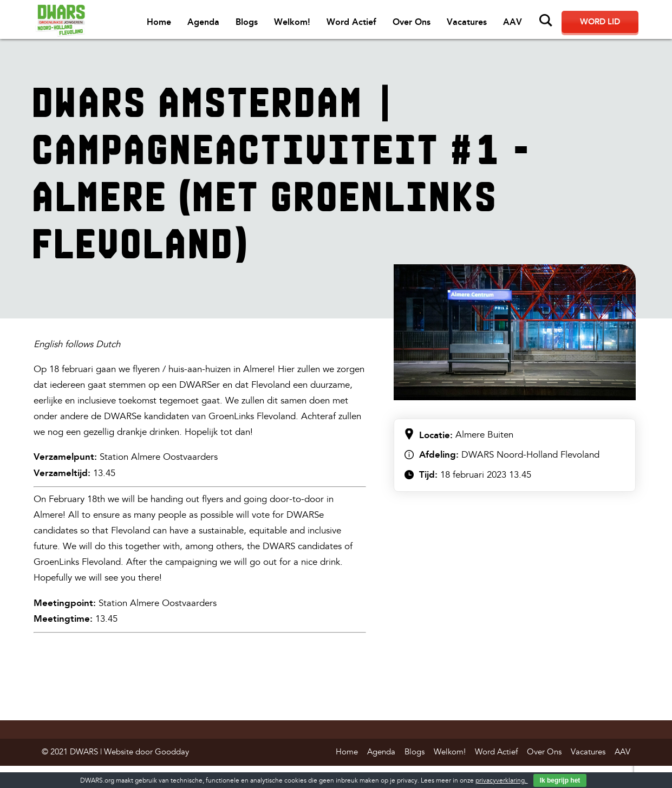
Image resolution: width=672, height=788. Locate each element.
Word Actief (351, 22)
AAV (513, 22)
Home (159, 22)
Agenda (203, 22)
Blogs (247, 22)
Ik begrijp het (560, 780)
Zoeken (546, 21)
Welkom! (292, 22)
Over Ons (412, 22)
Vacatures (467, 22)
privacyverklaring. (502, 781)
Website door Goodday (146, 752)
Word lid (600, 22)
